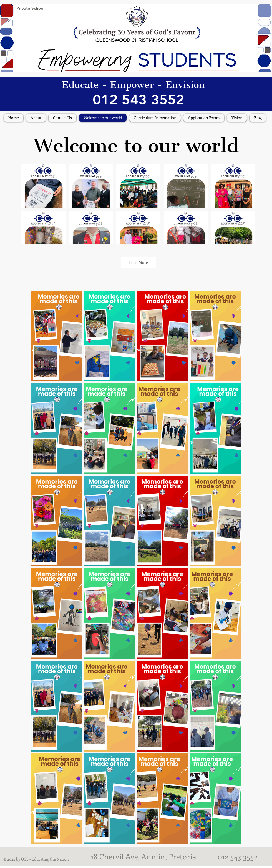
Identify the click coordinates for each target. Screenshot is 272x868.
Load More (138, 262)
